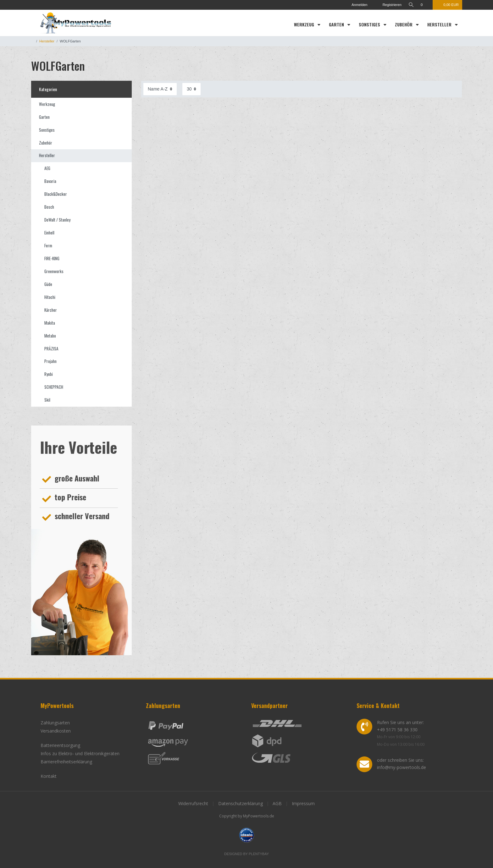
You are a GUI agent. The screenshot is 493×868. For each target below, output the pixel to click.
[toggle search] (411, 5)
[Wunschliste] (425, 5)
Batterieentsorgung (60, 745)
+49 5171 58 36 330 (397, 730)
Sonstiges (370, 24)
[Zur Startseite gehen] (32, 41)
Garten (337, 24)
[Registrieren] (388, 5)
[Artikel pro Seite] (191, 89)
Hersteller (440, 24)
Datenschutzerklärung (241, 803)
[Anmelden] (357, 5)
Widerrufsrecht (193, 803)
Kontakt (49, 776)
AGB (277, 803)
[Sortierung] (160, 89)
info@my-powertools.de (402, 767)
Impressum (303, 803)
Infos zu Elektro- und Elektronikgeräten (80, 753)
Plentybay (259, 854)
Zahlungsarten (55, 723)
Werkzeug (305, 24)
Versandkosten (56, 731)
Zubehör (404, 24)
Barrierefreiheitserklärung (66, 762)
